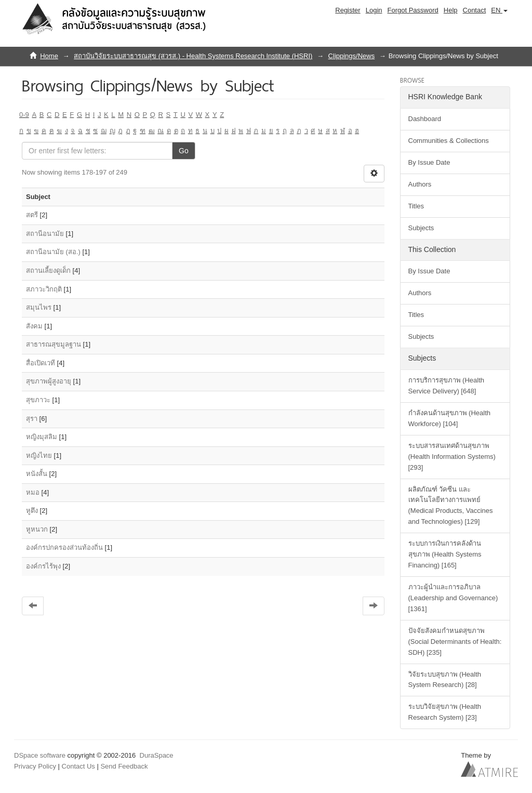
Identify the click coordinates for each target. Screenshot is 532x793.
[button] (499, 10)
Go (184, 151)
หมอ (33, 492)
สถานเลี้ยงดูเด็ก (48, 270)
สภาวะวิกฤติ (44, 289)
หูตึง (32, 511)
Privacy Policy (35, 766)
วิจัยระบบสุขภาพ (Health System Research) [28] (445, 680)
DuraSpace (157, 755)
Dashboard (425, 119)
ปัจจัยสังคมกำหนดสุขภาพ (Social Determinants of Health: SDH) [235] (455, 642)
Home (49, 56)
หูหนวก (37, 529)
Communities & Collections (449, 141)
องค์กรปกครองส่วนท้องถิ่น (64, 547)
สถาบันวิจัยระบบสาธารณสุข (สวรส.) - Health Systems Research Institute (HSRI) (193, 56)
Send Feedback (124, 766)
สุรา (32, 419)
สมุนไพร (39, 307)
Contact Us (78, 766)
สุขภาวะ (38, 400)
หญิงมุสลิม (42, 437)
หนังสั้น (37, 474)
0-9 (24, 115)
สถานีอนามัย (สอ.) (53, 252)
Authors (420, 184)
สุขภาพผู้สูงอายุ (49, 381)
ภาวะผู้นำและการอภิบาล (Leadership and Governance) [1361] (453, 598)
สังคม (34, 326)
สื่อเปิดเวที (41, 363)
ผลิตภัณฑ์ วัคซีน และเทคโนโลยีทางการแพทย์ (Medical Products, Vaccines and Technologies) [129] (451, 506)
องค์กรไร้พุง (43, 566)
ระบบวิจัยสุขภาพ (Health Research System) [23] (445, 712)
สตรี (32, 215)
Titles (416, 206)
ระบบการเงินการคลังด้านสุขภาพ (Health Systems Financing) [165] (445, 554)
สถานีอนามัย (45, 234)
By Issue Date (429, 162)
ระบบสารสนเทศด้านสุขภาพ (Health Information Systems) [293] (452, 457)
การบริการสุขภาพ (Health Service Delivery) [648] (447, 386)
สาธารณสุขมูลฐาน (54, 344)
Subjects (421, 228)
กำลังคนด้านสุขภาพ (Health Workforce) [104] (450, 418)
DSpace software (40, 755)
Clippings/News (352, 56)
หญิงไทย (39, 455)
